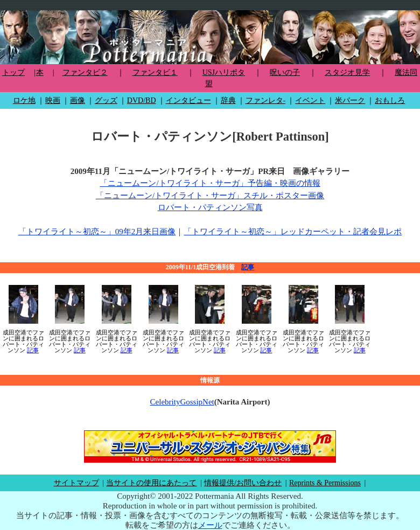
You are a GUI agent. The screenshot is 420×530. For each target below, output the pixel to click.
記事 (248, 267)
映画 (53, 100)
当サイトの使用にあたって (151, 483)
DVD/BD (142, 100)
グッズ (106, 100)
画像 (78, 100)
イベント (310, 100)
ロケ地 (24, 100)
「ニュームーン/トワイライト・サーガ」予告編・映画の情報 (210, 183)
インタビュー (188, 100)
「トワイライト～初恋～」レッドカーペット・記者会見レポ (293, 232)
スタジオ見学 (347, 72)
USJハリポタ (224, 72)
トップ (13, 72)
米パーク (350, 100)
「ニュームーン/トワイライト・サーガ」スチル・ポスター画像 (210, 196)
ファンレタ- (266, 100)
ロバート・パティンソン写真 (210, 207)
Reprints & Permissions (325, 483)
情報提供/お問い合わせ (243, 483)
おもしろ (390, 100)
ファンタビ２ (85, 72)
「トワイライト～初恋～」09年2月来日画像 (97, 232)
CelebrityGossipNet (182, 402)
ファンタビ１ (155, 72)
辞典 (228, 100)
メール (210, 525)
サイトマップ (76, 483)
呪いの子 (285, 72)
